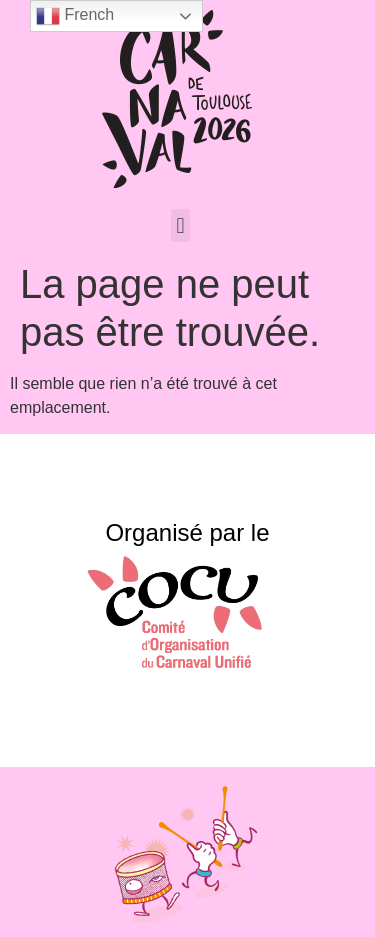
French (75, 16)
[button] (180, 225)
